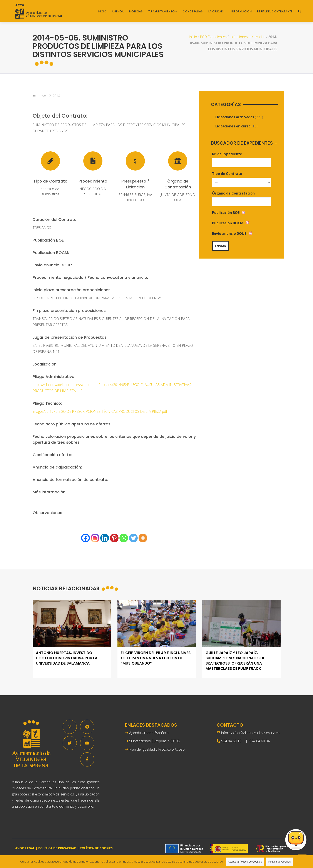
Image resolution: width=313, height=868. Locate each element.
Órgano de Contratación (233, 193)
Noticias (136, 11)
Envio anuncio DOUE (229, 233)
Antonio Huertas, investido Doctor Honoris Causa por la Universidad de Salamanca (67, 658)
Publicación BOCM (228, 223)
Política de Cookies (280, 862)
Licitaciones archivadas (247, 37)
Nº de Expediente (227, 154)
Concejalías (193, 11)
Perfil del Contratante (275, 11)
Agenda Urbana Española (149, 733)
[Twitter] (133, 538)
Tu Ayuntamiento (162, 11)
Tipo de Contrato (227, 174)
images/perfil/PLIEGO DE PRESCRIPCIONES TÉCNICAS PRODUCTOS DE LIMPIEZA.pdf (100, 411)
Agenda (118, 11)
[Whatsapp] (124, 538)
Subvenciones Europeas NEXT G (154, 741)
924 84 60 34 (260, 741)
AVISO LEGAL (25, 848)
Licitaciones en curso (233, 126)
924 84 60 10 (231, 741)
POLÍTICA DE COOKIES (96, 848)
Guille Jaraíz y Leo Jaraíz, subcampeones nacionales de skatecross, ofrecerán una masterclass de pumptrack (235, 661)
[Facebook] (85, 538)
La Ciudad (216, 11)
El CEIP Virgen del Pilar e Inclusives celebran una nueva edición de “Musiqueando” (156, 658)
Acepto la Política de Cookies (245, 862)
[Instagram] (95, 538)
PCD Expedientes (213, 37)
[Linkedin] (105, 538)
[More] (143, 538)
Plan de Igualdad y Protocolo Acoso (157, 749)
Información (242, 11)
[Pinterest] (114, 538)
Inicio (102, 11)
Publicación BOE (226, 213)
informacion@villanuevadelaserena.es (250, 733)
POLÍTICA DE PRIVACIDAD (57, 848)
